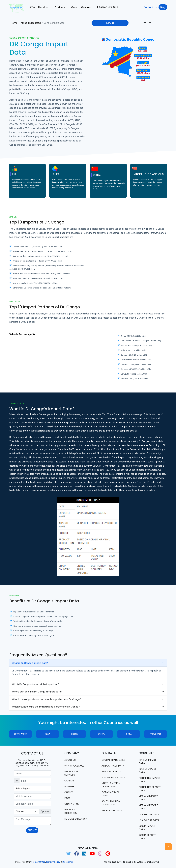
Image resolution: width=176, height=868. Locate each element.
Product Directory (71, 811)
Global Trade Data (113, 760)
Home (31, 7)
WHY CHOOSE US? (74, 766)
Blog (163, 7)
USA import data (149, 814)
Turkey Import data (147, 762)
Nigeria (75, 734)
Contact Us (150, 7)
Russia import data (147, 828)
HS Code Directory (76, 819)
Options (45, 811)
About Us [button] (43, 7)
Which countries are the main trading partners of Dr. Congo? (46, 707)
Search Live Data (107, 7)
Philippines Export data (150, 789)
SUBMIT (32, 830)
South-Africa (20, 734)
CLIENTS (69, 792)
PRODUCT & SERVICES (71, 773)
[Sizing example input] (32, 773)
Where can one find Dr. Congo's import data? (37, 692)
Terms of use (38, 862)
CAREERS (69, 781)
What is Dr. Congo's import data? (30, 663)
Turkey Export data (147, 771)
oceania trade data (111, 794)
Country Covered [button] (81, 7)
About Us (70, 760)
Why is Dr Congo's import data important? (35, 684)
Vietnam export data (148, 807)
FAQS (67, 798)
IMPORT (110, 23)
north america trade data (111, 785)
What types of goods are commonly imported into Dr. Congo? (46, 699)
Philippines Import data (150, 780)
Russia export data (147, 837)
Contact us (72, 804)
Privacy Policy (53, 862)
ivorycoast (156, 734)
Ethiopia (102, 734)
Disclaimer (68, 862)
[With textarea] (32, 821)
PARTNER (69, 786)
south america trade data (111, 803)
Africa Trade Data (31, 23)
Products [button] (60, 7)
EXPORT (147, 23)
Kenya (47, 734)
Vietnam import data (148, 798)
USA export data (149, 820)
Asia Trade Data (111, 772)
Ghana (129, 734)
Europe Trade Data (113, 777)
